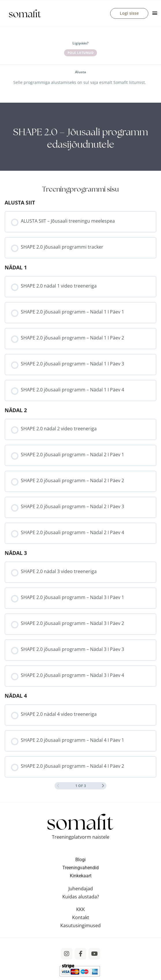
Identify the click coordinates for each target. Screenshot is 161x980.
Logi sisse (129, 13)
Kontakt (81, 918)
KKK (80, 910)
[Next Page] (103, 786)
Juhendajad (81, 889)
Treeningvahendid (80, 868)
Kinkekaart (81, 876)
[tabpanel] (80, 137)
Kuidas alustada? (81, 897)
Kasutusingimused (80, 926)
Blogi (80, 860)
